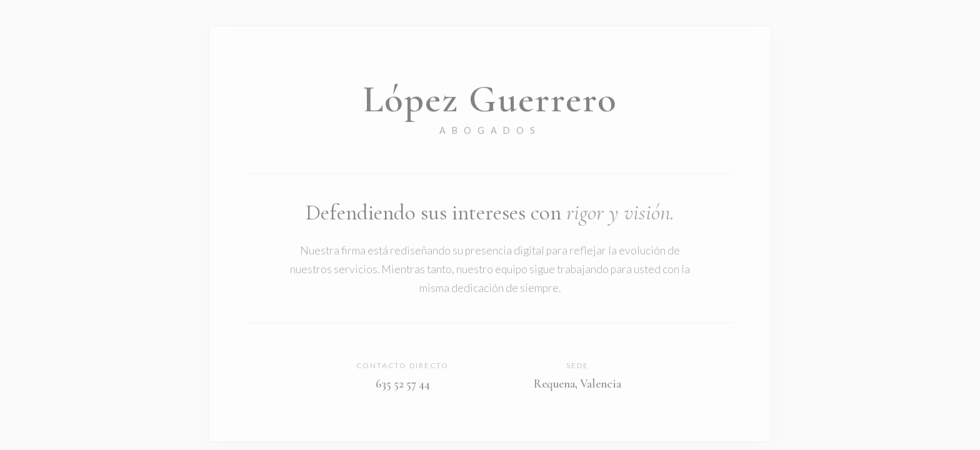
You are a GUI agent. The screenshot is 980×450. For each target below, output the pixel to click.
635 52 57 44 (403, 384)
